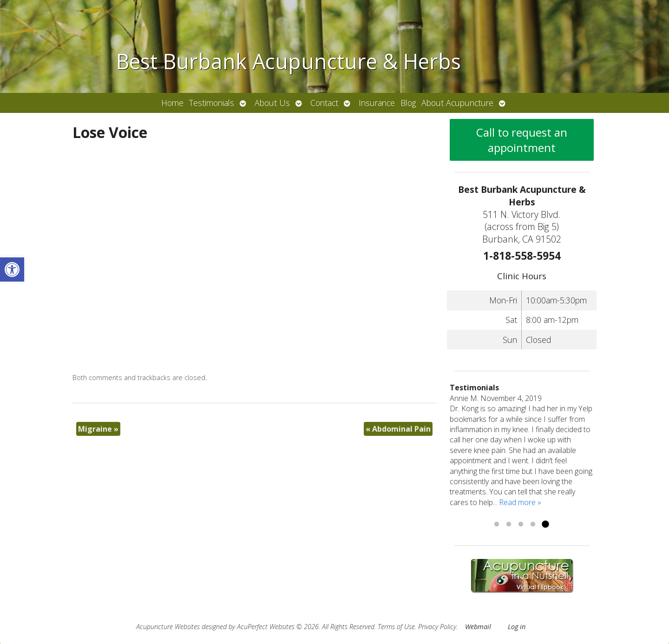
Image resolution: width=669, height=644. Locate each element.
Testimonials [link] (212, 103)
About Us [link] (272, 103)
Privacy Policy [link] (437, 627)
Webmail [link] (478, 627)
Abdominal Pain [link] (398, 429)
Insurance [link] (377, 103)
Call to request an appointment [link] (522, 140)
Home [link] (172, 103)
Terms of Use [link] (396, 627)
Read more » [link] (520, 502)
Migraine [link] (98, 429)
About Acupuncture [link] (457, 103)
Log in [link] (517, 627)
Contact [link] (324, 103)
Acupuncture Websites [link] (168, 627)
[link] (12, 269)
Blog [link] (408, 103)
